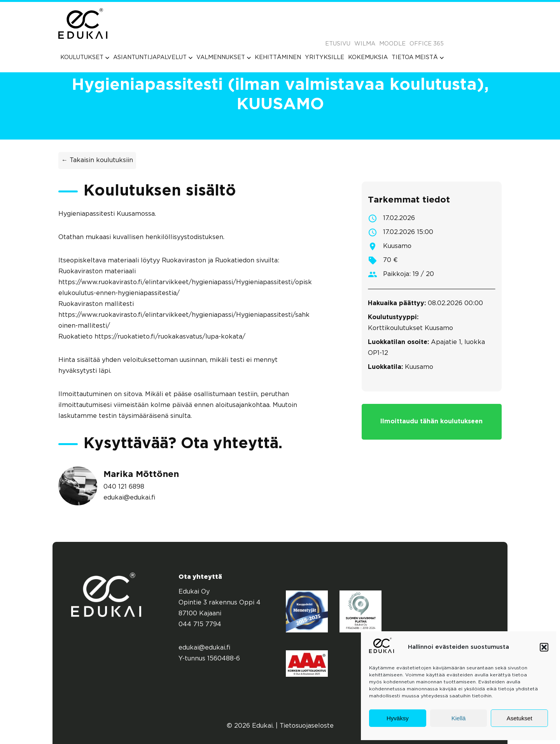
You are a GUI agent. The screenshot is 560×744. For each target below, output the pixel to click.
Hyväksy (398, 718)
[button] (544, 647)
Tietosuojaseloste (307, 726)
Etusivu (338, 44)
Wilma (365, 44)
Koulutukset (85, 57)
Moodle (392, 44)
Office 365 (427, 44)
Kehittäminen (278, 57)
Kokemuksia (368, 57)
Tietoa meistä (418, 57)
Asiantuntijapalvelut (153, 57)
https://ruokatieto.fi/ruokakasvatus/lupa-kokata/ (170, 337)
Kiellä (459, 718)
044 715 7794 (200, 624)
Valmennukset (224, 57)
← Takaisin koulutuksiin (97, 160)
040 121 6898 (124, 487)
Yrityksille (325, 57)
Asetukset (520, 718)
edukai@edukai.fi (129, 498)
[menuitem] (85, 57)
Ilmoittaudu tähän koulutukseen (431, 422)
